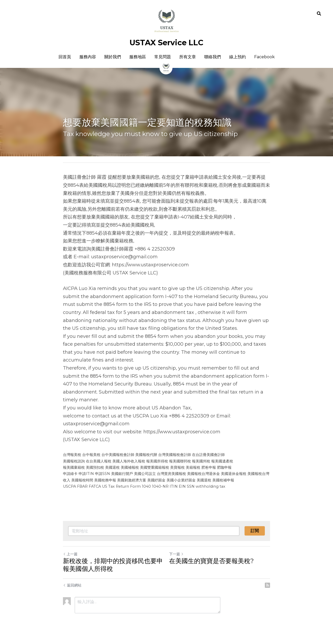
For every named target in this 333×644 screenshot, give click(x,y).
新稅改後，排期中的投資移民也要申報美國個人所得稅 (113, 565)
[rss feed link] (267, 585)
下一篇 (176, 554)
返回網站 (72, 585)
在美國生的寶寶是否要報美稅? (212, 561)
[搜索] (319, 14)
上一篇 (70, 554)
